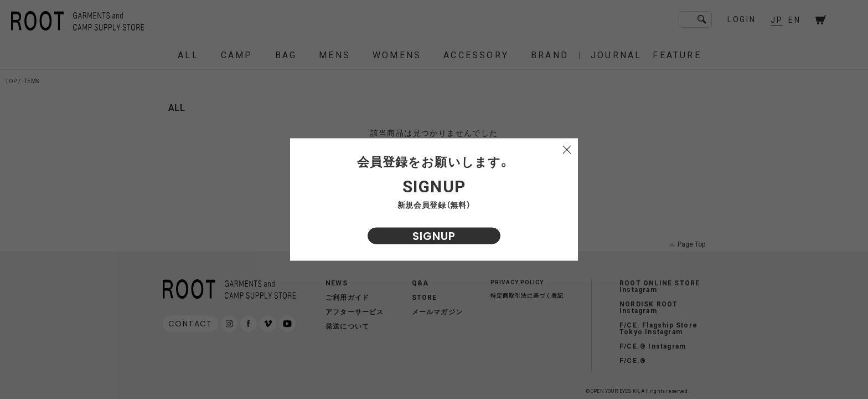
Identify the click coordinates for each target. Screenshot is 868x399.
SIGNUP (434, 236)
